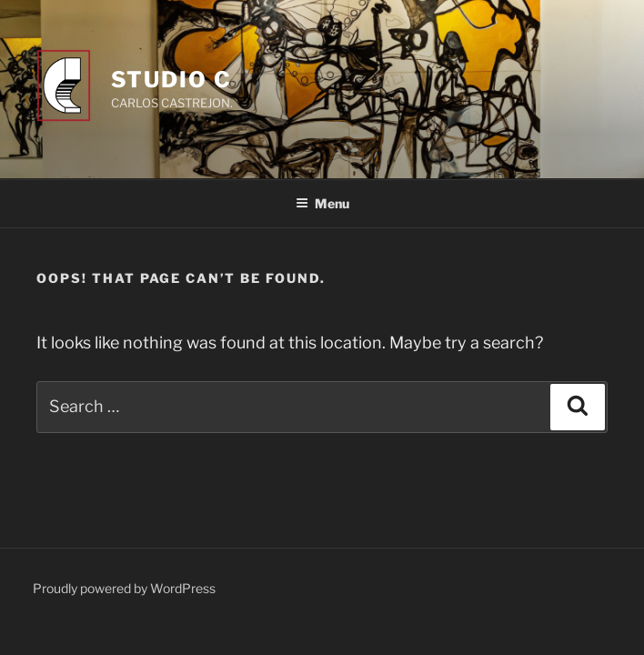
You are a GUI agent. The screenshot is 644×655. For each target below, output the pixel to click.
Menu (322, 203)
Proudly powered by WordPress (124, 588)
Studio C (171, 80)
